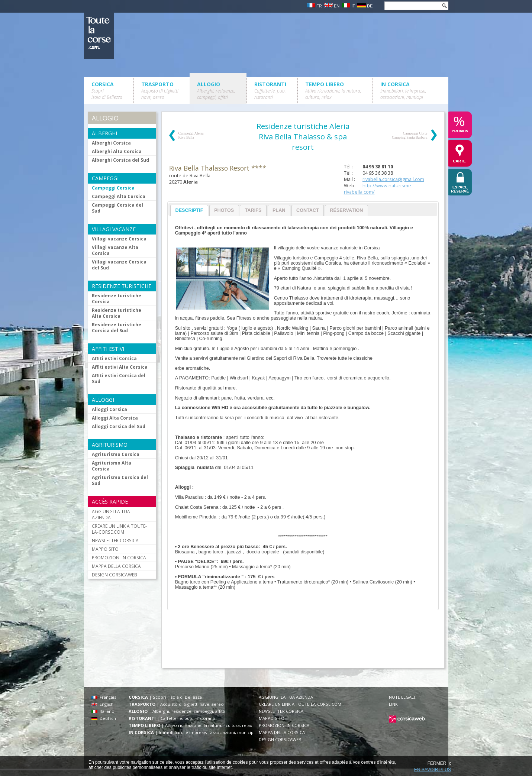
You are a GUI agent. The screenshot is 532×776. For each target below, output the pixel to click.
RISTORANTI (270, 90)
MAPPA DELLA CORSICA (116, 566)
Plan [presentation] (279, 210)
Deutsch (104, 718)
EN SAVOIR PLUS (433, 770)
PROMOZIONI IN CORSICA (119, 557)
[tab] (189, 211)
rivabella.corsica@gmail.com (393, 179)
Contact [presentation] (308, 210)
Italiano (103, 711)
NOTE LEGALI (402, 697)
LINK (393, 704)
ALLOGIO (216, 90)
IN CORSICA (403, 90)
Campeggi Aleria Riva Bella (191, 135)
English (102, 704)
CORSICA (107, 90)
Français (104, 697)
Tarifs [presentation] (253, 210)
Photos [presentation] (224, 210)
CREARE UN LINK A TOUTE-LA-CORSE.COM (119, 529)
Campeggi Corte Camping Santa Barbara (410, 135)
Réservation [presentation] (346, 210)
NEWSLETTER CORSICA (115, 540)
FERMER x (439, 763)
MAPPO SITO (105, 549)
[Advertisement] (303, 643)
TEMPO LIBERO (333, 90)
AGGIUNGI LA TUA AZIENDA (111, 514)
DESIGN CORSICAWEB (115, 575)
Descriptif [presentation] (189, 210)
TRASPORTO (160, 90)
